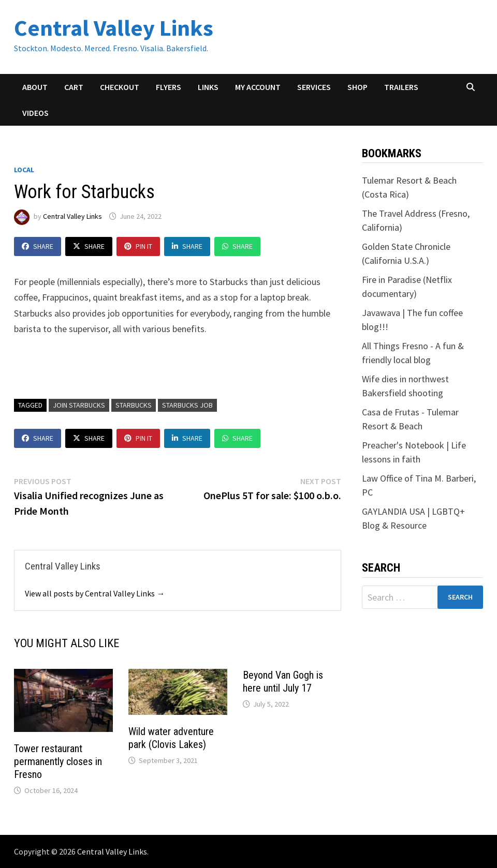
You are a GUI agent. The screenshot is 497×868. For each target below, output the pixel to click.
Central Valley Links (114, 28)
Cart (74, 87)
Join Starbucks (79, 405)
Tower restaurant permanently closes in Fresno (58, 761)
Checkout (120, 87)
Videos (35, 113)
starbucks (134, 405)
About (35, 87)
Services (314, 87)
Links (208, 87)
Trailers (401, 87)
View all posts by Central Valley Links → (95, 593)
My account (258, 87)
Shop (357, 87)
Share (38, 246)
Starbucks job (187, 405)
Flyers (169, 87)
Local (24, 170)
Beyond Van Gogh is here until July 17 (283, 682)
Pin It (138, 246)
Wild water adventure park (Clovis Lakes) (171, 738)
